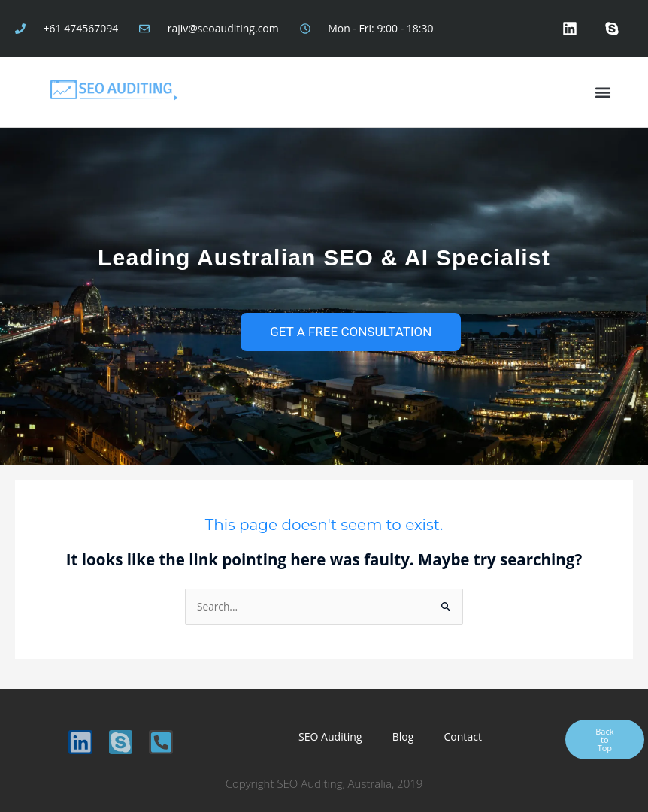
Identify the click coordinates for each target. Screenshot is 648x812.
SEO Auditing (331, 736)
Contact (461, 736)
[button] (603, 92)
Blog (403, 736)
